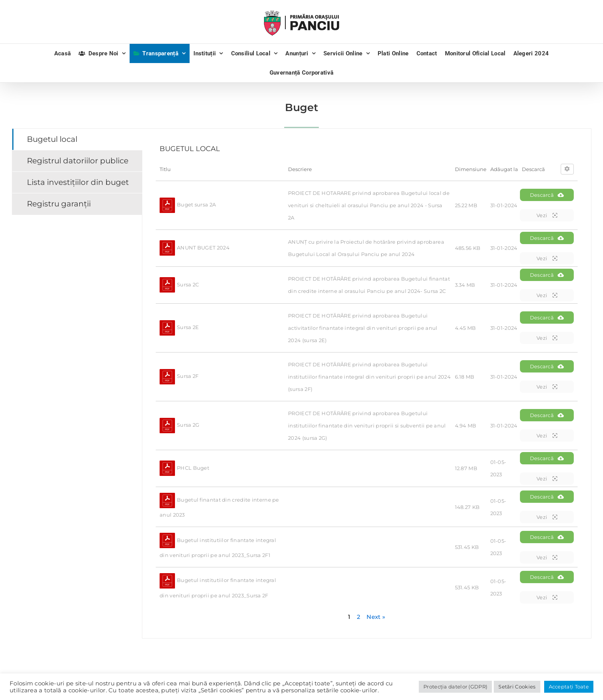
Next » (376, 617)
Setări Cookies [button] (517, 687)
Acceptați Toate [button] (569, 687)
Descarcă (547, 195)
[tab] (77, 139)
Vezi (547, 215)
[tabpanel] (367, 383)
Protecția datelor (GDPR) (455, 687)
